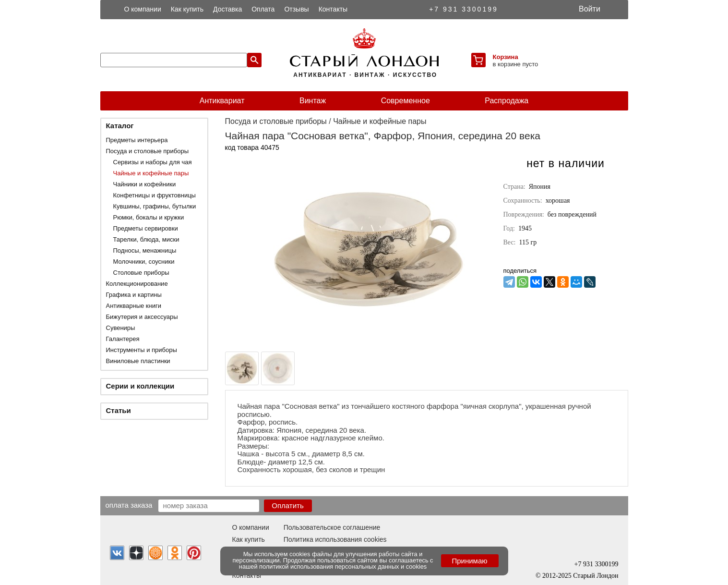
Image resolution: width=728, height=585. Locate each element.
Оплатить (288, 506)
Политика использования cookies (335, 539)
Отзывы (296, 9)
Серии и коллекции (140, 386)
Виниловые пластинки (138, 361)
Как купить (187, 9)
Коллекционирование (137, 284)
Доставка (227, 9)
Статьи (119, 410)
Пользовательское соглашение (332, 527)
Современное (406, 101)
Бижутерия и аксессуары (142, 317)
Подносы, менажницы (145, 250)
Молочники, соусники (144, 262)
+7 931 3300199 (464, 9)
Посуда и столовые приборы (148, 151)
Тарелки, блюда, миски (146, 239)
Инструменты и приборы (142, 350)
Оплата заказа (129, 505)
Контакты (333, 9)
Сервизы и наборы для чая (153, 162)
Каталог (120, 126)
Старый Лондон (596, 576)
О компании (143, 9)
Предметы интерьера (137, 140)
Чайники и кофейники (145, 184)
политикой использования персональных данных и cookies (343, 567)
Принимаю (469, 561)
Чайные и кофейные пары (151, 173)
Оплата (263, 9)
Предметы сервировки (146, 228)
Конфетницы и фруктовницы (155, 195)
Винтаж (313, 101)
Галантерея (123, 339)
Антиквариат (222, 101)
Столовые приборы (141, 273)
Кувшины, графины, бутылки (155, 206)
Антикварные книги (134, 306)
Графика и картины (134, 295)
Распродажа (507, 101)
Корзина (506, 57)
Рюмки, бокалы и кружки (149, 217)
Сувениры (121, 328)
